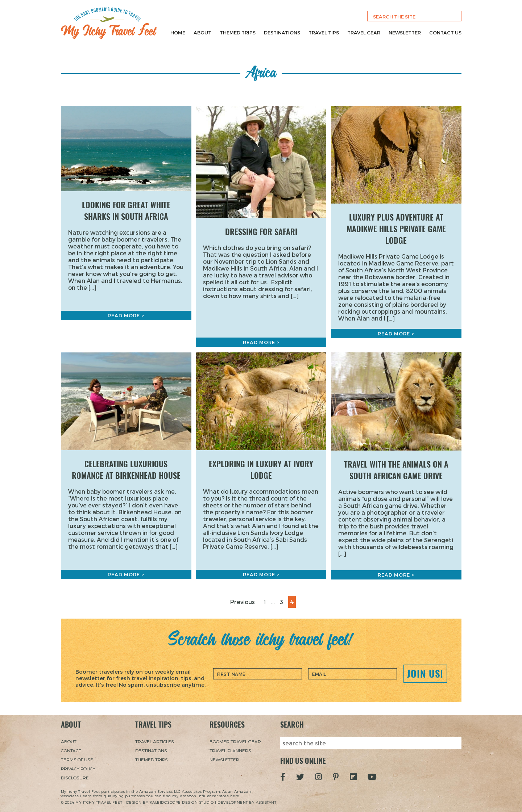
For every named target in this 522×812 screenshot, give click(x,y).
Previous (243, 602)
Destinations (282, 33)
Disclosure (75, 778)
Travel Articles (155, 741)
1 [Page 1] (266, 601)
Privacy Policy (78, 769)
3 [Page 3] (283, 601)
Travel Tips (324, 33)
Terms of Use (77, 759)
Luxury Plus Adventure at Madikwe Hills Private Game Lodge (396, 229)
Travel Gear (364, 33)
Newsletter (405, 33)
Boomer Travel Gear (235, 741)
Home (178, 33)
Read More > (126, 315)
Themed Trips (238, 33)
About (202, 33)
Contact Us (445, 33)
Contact (71, 750)
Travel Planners (230, 750)
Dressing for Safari (261, 232)
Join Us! (425, 674)
